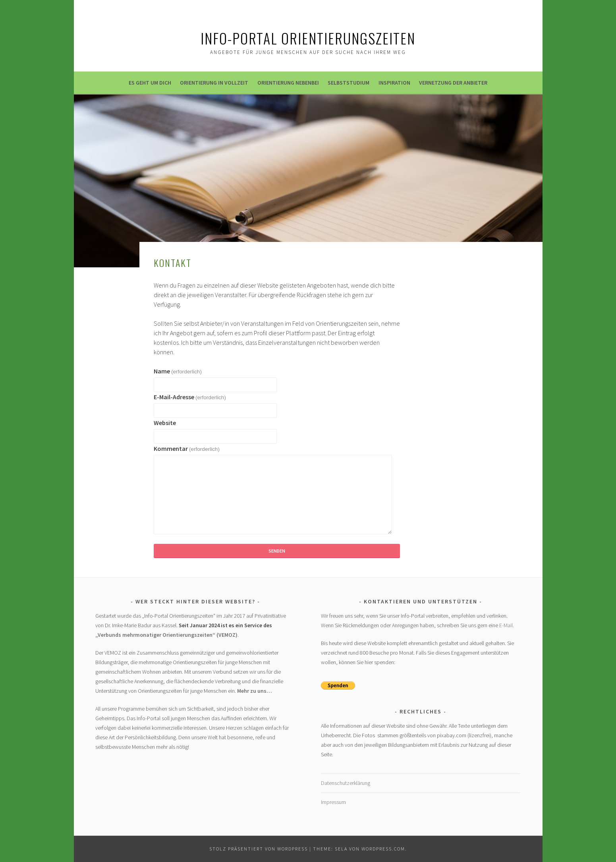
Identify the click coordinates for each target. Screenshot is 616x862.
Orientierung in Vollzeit (214, 83)
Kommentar (187, 448)
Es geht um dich (150, 83)
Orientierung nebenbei (288, 83)
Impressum (333, 802)
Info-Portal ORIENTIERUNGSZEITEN (308, 38)
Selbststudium (349, 83)
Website (165, 423)
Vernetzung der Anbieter (453, 83)
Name (178, 371)
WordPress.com (383, 849)
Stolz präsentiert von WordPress (259, 849)
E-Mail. (507, 625)
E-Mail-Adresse (190, 397)
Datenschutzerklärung (346, 783)
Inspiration (394, 83)
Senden (277, 551)
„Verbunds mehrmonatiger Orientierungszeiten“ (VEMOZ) (166, 635)
